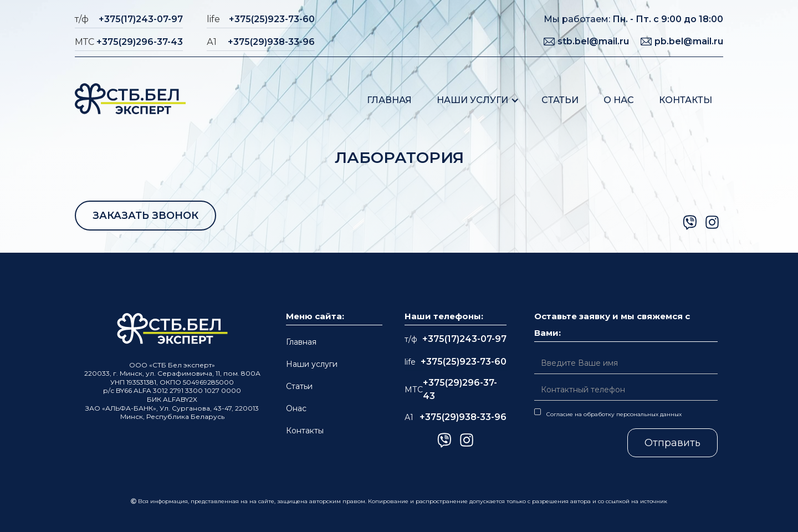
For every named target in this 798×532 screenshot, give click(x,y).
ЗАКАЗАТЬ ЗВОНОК (145, 216)
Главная (389, 100)
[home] (130, 100)
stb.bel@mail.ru (593, 41)
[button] (478, 100)
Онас (296, 408)
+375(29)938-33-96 (271, 42)
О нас (619, 100)
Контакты (686, 100)
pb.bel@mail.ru (689, 41)
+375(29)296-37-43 (140, 42)
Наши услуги (472, 100)
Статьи (560, 100)
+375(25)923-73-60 (272, 19)
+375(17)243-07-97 (141, 19)
